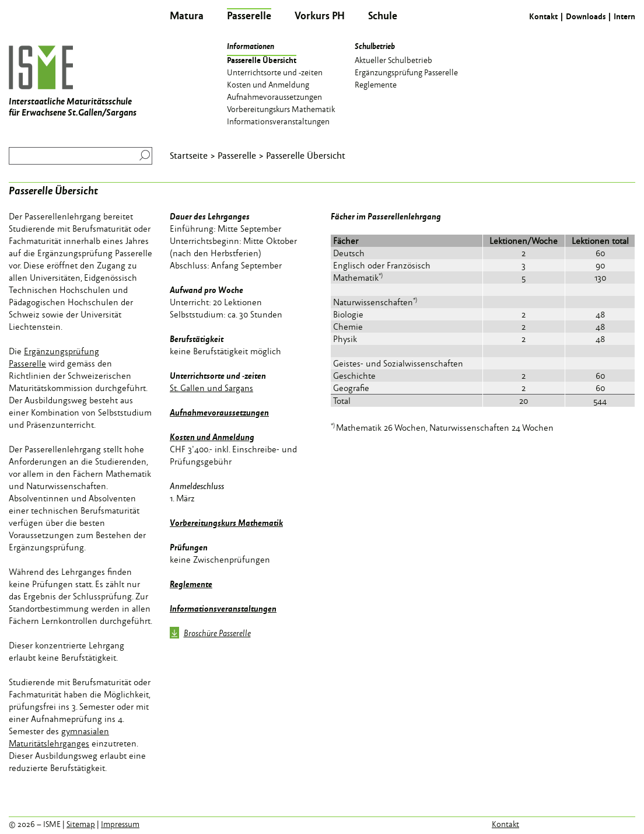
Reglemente (191, 584)
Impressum (120, 824)
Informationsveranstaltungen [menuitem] (278, 121)
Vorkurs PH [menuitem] (320, 15)
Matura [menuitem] (187, 15)
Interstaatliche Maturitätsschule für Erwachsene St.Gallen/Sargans (73, 82)
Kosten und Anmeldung (212, 437)
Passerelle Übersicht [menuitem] (262, 60)
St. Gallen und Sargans (211, 388)
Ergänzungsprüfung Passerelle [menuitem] (406, 72)
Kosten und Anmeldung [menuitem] (268, 84)
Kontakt (543, 16)
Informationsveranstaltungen (223, 608)
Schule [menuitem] (383, 15)
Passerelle (237, 155)
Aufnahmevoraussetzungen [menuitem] (274, 96)
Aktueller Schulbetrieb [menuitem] (393, 60)
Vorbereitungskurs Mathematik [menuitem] (281, 109)
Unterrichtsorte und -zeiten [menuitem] (275, 72)
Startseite (189, 155)
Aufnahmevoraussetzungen (219, 412)
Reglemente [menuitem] (376, 84)
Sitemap (81, 824)
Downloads (586, 16)
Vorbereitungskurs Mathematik (226, 522)
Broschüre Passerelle (210, 634)
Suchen (142, 155)
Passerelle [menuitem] (249, 15)
